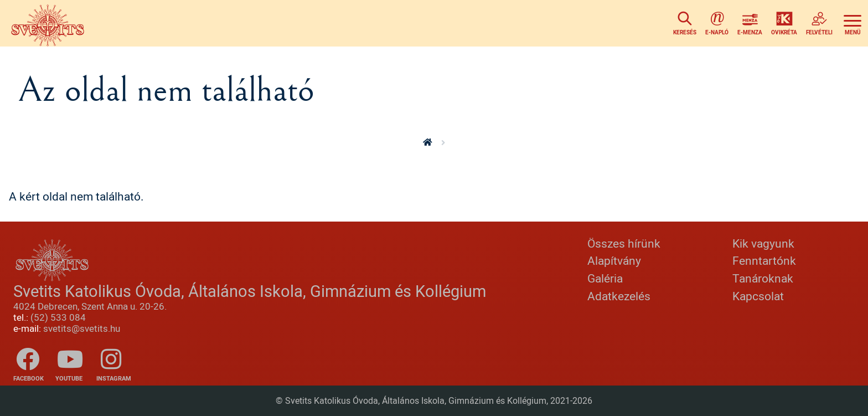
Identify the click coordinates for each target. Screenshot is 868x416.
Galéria (605, 278)
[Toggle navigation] (852, 23)
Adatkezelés (619, 296)
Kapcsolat (758, 296)
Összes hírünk (624, 243)
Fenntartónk (764, 260)
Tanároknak (763, 278)
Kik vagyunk (763, 243)
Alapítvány (614, 260)
